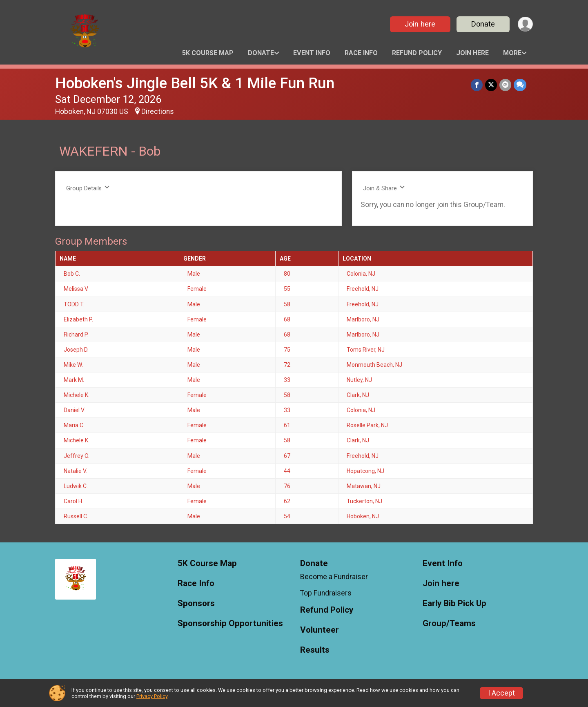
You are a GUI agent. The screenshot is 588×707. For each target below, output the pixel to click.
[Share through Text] (520, 85)
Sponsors (196, 603)
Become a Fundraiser (334, 577)
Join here (420, 24)
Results (315, 650)
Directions (158, 112)
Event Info (312, 53)
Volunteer (320, 630)
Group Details (88, 188)
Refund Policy (417, 53)
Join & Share (384, 188)
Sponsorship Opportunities (230, 623)
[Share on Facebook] (477, 85)
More (512, 53)
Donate (483, 24)
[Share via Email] (505, 85)
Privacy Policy (152, 696)
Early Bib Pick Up (454, 603)
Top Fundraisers (326, 593)
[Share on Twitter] (491, 85)
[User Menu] (525, 24)
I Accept (501, 693)
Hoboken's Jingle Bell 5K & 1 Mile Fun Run (195, 83)
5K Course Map (208, 53)
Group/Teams (449, 623)
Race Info (361, 53)
